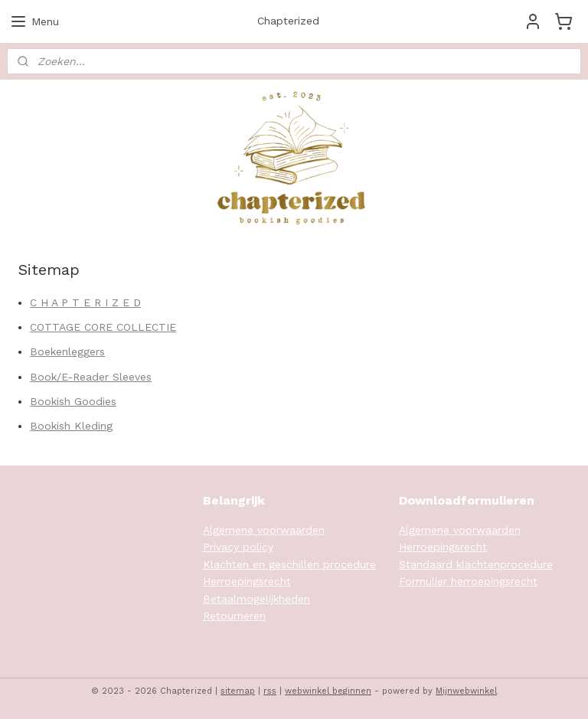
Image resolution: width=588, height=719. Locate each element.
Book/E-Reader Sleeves (91, 377)
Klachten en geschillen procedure (289, 564)
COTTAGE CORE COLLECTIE (103, 327)
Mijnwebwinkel (466, 691)
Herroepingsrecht (247, 581)
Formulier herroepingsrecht (468, 581)
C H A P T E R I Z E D (85, 302)
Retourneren (234, 616)
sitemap (238, 691)
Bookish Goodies (73, 401)
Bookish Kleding (71, 426)
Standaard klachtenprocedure (476, 564)
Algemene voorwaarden (264, 530)
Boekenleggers (67, 351)
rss (270, 691)
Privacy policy (238, 547)
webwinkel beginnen (328, 691)
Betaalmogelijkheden (256, 599)
